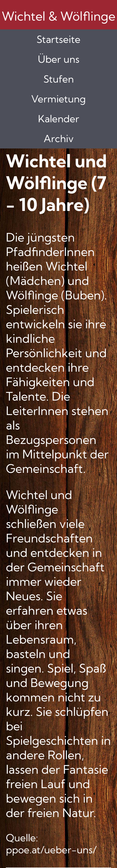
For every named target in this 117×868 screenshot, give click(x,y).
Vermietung (58, 99)
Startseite (58, 39)
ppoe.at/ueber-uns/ (51, 850)
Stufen (59, 79)
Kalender (59, 119)
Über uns (59, 59)
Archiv (59, 139)
